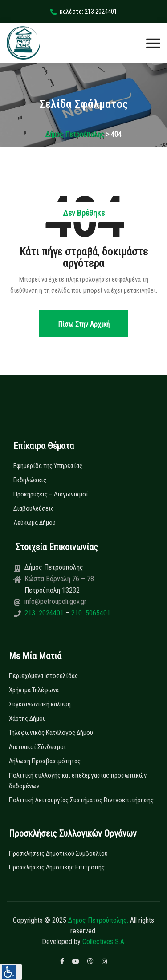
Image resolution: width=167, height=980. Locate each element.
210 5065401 (90, 613)
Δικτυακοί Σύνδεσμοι (37, 747)
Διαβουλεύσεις (34, 508)
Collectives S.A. (104, 942)
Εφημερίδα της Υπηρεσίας (48, 466)
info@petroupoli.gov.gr (55, 601)
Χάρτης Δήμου (27, 718)
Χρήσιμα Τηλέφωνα (34, 690)
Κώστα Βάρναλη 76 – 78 (59, 579)
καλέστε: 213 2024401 (84, 12)
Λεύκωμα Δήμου (35, 523)
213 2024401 (45, 613)
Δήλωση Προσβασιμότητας (45, 761)
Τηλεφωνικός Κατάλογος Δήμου (51, 733)
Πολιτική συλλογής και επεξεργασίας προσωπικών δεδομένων (78, 781)
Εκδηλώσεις (30, 480)
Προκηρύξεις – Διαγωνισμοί (51, 494)
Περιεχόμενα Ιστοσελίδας (43, 676)
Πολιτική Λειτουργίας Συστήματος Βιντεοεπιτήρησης (81, 800)
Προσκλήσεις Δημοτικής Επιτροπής (57, 867)
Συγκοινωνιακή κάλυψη (40, 704)
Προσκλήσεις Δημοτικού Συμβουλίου (58, 853)
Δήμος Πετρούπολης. (98, 920)
